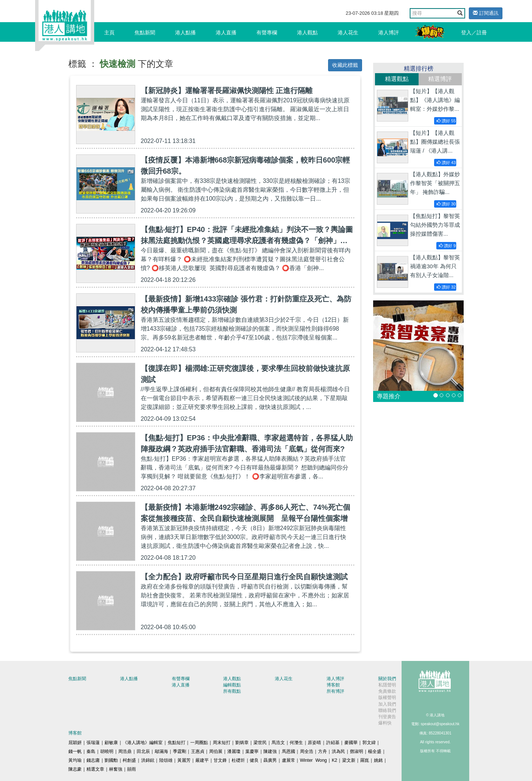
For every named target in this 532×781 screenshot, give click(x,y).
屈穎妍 (75, 743)
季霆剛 (180, 751)
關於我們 (387, 679)
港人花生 (348, 33)
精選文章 (95, 769)
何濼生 (296, 743)
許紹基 (333, 743)
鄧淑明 (357, 751)
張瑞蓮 (93, 743)
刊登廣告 (387, 717)
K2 (335, 760)
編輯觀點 (232, 685)
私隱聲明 (387, 685)
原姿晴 (314, 743)
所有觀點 (232, 691)
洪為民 (338, 751)
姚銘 (378, 760)
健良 (254, 760)
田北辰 (143, 751)
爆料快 (385, 723)
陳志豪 (75, 769)
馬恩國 (289, 751)
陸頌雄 (166, 760)
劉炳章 (242, 743)
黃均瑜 (75, 760)
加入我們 (387, 704)
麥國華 (351, 743)
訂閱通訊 (486, 13)
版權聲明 (387, 698)
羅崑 (365, 760)
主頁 (109, 33)
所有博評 (335, 691)
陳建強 (270, 751)
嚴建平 (202, 760)
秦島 (91, 751)
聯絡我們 (387, 710)
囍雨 (132, 769)
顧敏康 (111, 743)
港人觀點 (307, 33)
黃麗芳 (184, 760)
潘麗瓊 (234, 751)
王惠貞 (198, 751)
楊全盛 (375, 751)
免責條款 (387, 691)
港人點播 (185, 33)
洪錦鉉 (148, 760)
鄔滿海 (161, 751)
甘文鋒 (220, 760)
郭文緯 (369, 743)
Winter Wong (313, 760)
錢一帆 (75, 751)
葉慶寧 (252, 751)
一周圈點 (199, 743)
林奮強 (116, 769)
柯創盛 (129, 760)
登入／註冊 (474, 33)
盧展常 (289, 760)
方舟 (323, 751)
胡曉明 (107, 751)
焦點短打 (177, 743)
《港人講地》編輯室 (143, 743)
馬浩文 (278, 743)
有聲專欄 (267, 33)
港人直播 (226, 33)
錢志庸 (93, 760)
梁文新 (349, 760)
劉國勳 (111, 760)
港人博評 (389, 33)
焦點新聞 (145, 33)
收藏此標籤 (345, 65)
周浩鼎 (125, 751)
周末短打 (222, 743)
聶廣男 (270, 760)
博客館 (333, 685)
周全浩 (307, 751)
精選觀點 (397, 79)
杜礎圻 (238, 760)
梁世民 (260, 743)
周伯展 (216, 751)
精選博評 (440, 79)
